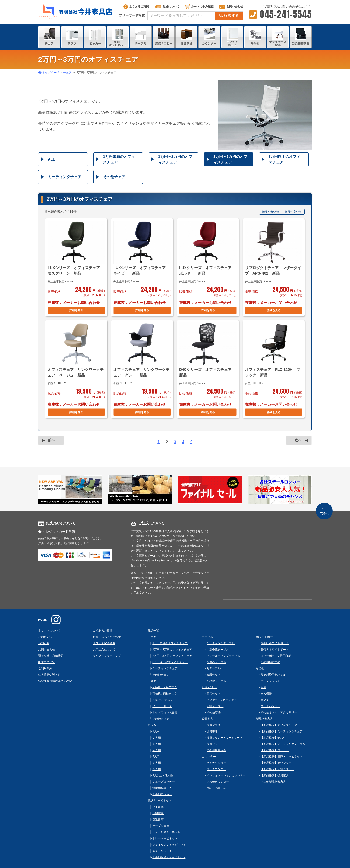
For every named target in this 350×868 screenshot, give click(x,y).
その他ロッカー (162, 794)
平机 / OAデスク (163, 700)
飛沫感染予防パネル (273, 675)
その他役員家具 (216, 750)
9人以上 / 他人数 (163, 775)
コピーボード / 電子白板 (276, 656)
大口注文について (104, 650)
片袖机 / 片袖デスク (165, 687)
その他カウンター (218, 782)
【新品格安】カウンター (276, 763)
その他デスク (161, 719)
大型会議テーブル (218, 650)
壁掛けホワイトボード (275, 643)
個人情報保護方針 (49, 675)
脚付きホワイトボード (275, 650)
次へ (298, 440)
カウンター (209, 757)
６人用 (157, 763)
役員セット (213, 744)
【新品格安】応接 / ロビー (277, 769)
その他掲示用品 (270, 662)
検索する (229, 16)
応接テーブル (215, 706)
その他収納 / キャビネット (169, 857)
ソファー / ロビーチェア (222, 700)
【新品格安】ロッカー (275, 750)
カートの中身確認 (199, 7)
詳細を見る (76, 310)
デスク (152, 681)
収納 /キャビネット (160, 801)
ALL (51, 159)
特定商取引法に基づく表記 (55, 681)
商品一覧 (153, 631)
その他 (260, 668)
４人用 (157, 750)
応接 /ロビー (210, 687)
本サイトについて (49, 631)
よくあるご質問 (136, 7)
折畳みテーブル (216, 662)
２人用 (157, 738)
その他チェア (114, 177)
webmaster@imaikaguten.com (152, 560)
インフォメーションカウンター (226, 775)
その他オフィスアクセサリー (279, 712)
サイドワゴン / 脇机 (165, 712)
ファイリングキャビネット (169, 845)
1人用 (156, 731)
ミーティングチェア (65, 177)
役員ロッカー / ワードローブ (224, 738)
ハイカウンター (216, 763)
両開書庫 (158, 813)
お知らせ (44, 643)
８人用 (157, 769)
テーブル (207, 637)
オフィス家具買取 (104, 643)
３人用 (157, 744)
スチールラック (162, 851)
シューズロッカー (164, 782)
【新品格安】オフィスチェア (279, 725)
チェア (67, 73)
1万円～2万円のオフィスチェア (175, 159)
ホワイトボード (266, 637)
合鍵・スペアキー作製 (107, 637)
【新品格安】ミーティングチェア (282, 731)
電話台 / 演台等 (216, 788)
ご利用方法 (45, 637)
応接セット (213, 694)
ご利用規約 (45, 668)
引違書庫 (158, 820)
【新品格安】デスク (273, 738)
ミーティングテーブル (220, 643)
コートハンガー (270, 706)
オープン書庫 (161, 826)
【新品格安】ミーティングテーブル (283, 744)
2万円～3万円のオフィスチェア (230, 159)
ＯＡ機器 (266, 694)
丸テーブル (213, 668)
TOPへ (324, 514)
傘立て (265, 700)
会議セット (213, 675)
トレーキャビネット (165, 838)
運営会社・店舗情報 (51, 656)
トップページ (51, 73)
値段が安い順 (270, 212)
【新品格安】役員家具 (275, 775)
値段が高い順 (293, 212)
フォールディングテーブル (223, 656)
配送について (167, 7)
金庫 (263, 687)
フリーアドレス (162, 706)
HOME (42, 620)
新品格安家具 (264, 719)
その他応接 (213, 712)
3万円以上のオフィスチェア (285, 159)
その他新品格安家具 (273, 782)
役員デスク (213, 725)
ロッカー (153, 725)
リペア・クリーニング (107, 656)
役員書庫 (212, 731)
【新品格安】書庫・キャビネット (282, 757)
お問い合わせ (231, 7)
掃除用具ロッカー (164, 788)
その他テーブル (216, 681)
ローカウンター (216, 769)
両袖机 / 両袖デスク (165, 694)
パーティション (270, 681)
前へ (52, 440)
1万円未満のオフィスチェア (119, 159)
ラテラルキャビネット (166, 832)
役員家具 (207, 719)
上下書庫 (158, 807)
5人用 (156, 757)
